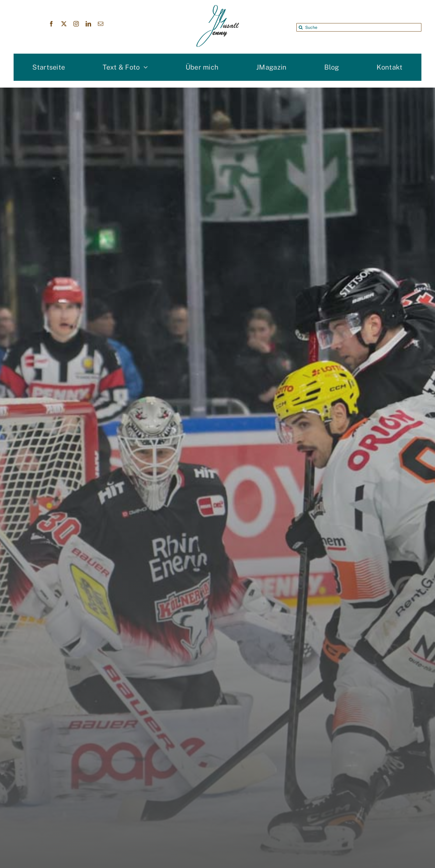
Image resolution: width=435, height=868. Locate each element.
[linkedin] (88, 24)
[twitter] (64, 24)
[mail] (101, 24)
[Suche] (359, 27)
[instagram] (76, 24)
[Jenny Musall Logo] (218, 8)
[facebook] (51, 24)
